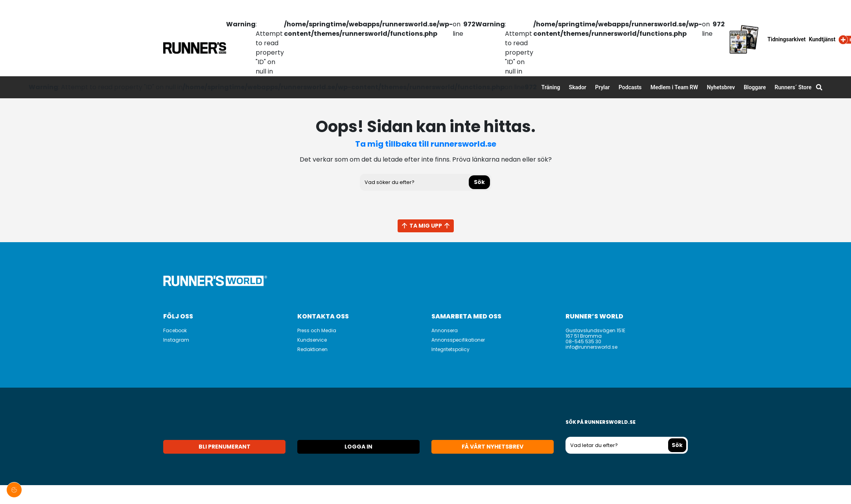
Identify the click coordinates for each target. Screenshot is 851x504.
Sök (479, 182)
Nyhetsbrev (721, 87)
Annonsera (445, 330)
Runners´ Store (793, 87)
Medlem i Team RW (674, 87)
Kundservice (312, 340)
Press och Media (317, 330)
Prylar (602, 87)
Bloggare (755, 87)
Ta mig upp (426, 226)
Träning (551, 87)
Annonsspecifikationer (458, 340)
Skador (578, 87)
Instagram (176, 340)
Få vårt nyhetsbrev (493, 447)
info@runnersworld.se (591, 347)
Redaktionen (312, 349)
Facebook (175, 330)
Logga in (358, 447)
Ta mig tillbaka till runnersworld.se (426, 144)
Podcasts (630, 87)
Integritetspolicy (450, 349)
